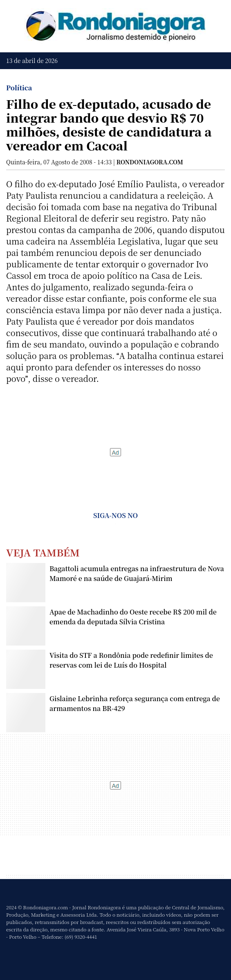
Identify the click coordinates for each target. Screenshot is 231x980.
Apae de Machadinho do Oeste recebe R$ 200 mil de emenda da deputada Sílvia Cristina (133, 617)
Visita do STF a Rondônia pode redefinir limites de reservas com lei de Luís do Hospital (131, 660)
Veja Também (43, 552)
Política (19, 88)
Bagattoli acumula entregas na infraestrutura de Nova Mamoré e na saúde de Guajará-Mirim (137, 573)
